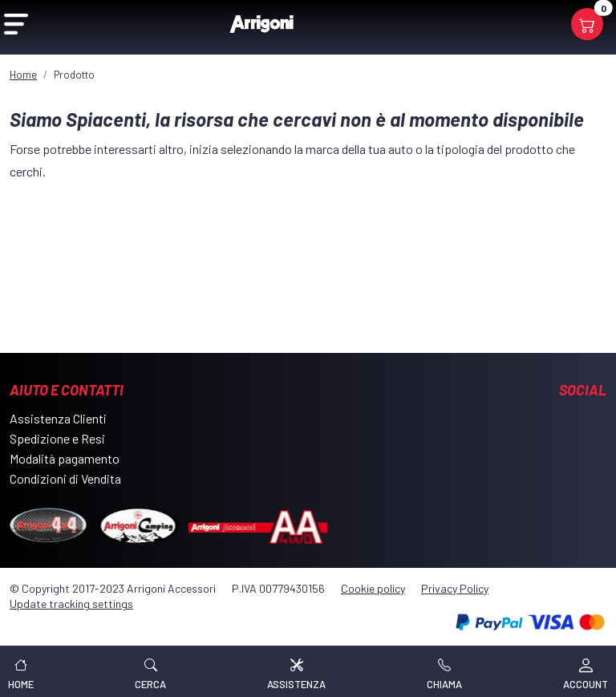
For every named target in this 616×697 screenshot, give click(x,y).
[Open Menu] (16, 24)
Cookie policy (373, 588)
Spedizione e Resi (57, 438)
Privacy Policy (455, 588)
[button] (150, 671)
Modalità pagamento (65, 458)
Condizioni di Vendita (65, 478)
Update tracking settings (71, 604)
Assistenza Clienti (58, 418)
